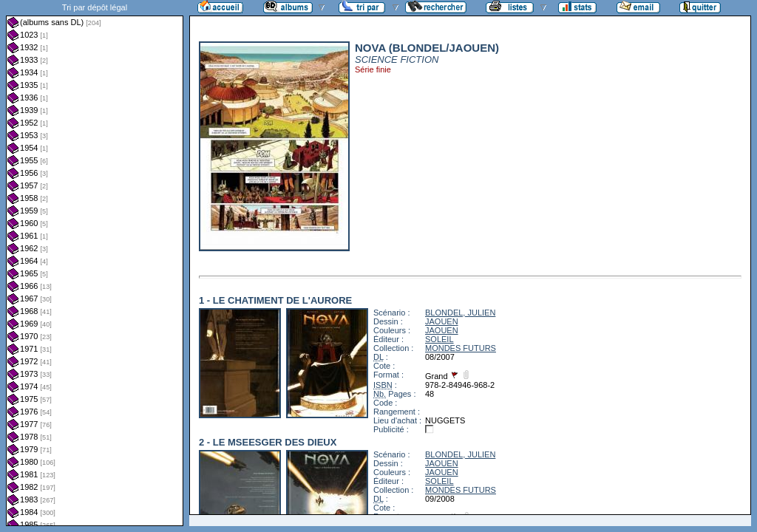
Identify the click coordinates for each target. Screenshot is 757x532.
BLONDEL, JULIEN (460, 313)
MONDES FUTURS (461, 348)
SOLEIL (439, 339)
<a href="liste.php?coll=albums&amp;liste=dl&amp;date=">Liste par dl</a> (95, 263)
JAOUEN (442, 321)
